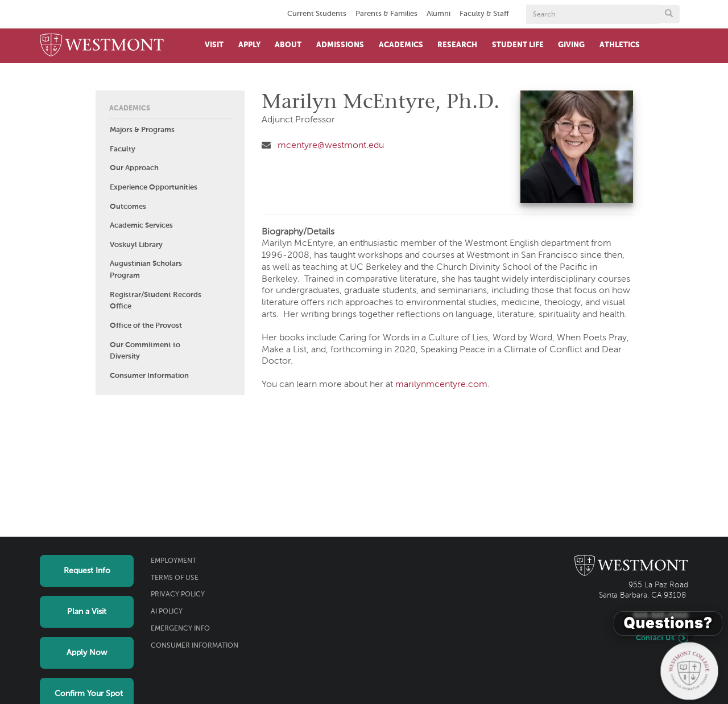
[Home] (102, 46)
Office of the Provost (146, 326)
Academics (401, 45)
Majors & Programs (142, 130)
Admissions (340, 45)
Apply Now (87, 653)
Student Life (518, 45)
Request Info (87, 571)
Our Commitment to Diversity (145, 351)
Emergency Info (180, 629)
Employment (173, 561)
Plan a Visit (87, 612)
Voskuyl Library (136, 245)
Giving (571, 45)
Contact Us (655, 638)
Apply (249, 45)
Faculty (123, 149)
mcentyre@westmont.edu (331, 146)
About (288, 45)
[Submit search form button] (669, 14)
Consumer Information (149, 376)
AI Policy (167, 612)
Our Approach (134, 168)
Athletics (620, 45)
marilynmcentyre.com (441, 385)
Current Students (317, 14)
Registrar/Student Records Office (156, 301)
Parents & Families (386, 14)
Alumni (439, 14)
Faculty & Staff (484, 14)
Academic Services (141, 226)
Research (457, 45)
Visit (214, 45)
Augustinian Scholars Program (146, 270)
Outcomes (128, 207)
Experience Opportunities (154, 188)
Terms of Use (175, 578)
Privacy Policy (178, 595)
